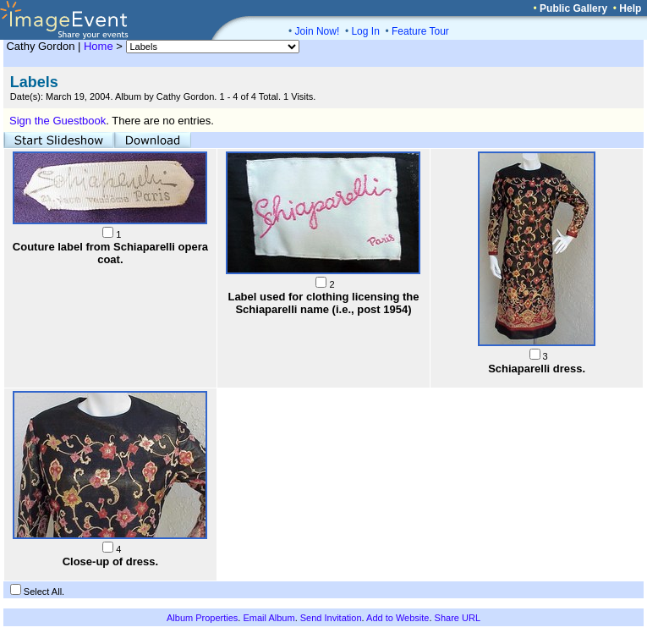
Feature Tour (420, 31)
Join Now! (318, 31)
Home (99, 46)
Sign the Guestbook (58, 121)
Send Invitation (331, 618)
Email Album (269, 618)
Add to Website (398, 618)
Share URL (458, 618)
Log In (365, 31)
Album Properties (202, 618)
